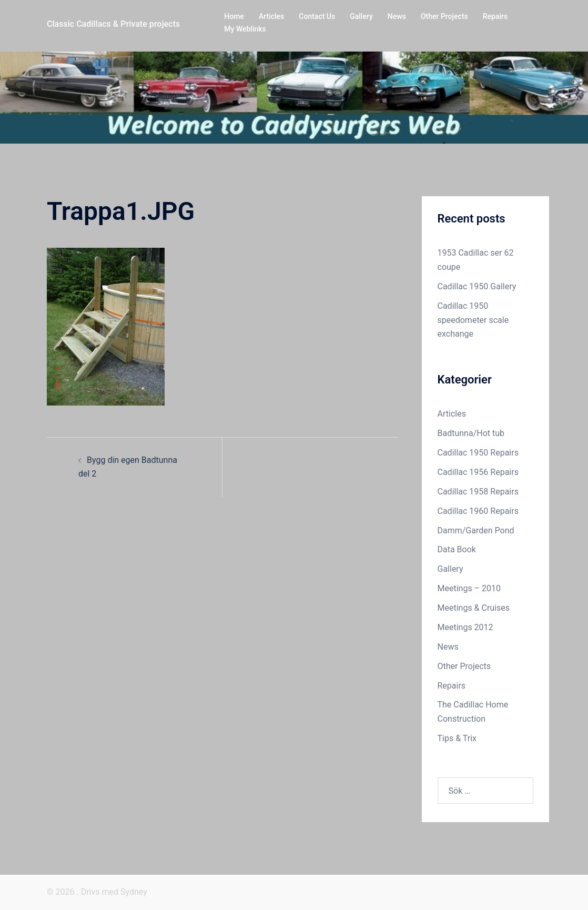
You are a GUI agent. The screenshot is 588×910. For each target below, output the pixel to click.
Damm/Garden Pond (476, 530)
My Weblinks (245, 29)
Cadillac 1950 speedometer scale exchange (473, 320)
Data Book (457, 549)
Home (234, 16)
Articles (271, 16)
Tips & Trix (457, 738)
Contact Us (317, 16)
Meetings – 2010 (469, 588)
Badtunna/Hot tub (471, 433)
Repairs (495, 16)
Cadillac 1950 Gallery (477, 286)
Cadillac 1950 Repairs (478, 453)
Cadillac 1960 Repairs (478, 511)
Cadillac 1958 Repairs (478, 492)
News (397, 16)
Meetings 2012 (465, 627)
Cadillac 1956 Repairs (478, 472)
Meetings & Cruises (474, 608)
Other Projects (444, 16)
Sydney (134, 892)
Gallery (361, 16)
